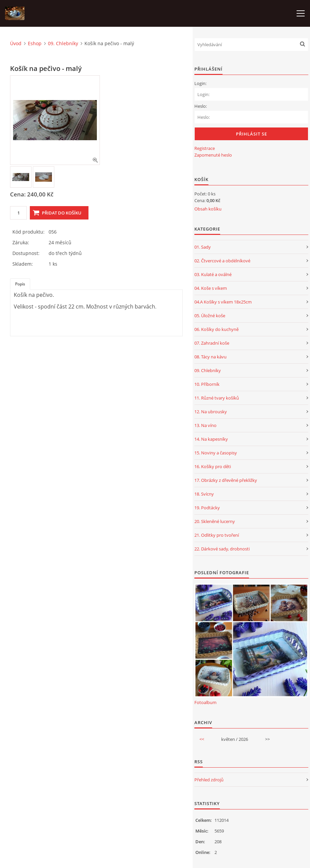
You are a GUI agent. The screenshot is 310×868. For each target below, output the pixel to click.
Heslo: (201, 106)
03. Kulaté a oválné (213, 274)
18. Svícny (204, 494)
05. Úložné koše (210, 316)
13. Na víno (205, 425)
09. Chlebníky (63, 43)
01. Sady (203, 247)
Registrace (205, 148)
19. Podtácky (207, 508)
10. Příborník (207, 384)
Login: (200, 83)
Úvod (16, 43)
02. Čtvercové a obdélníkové (222, 261)
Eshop (35, 43)
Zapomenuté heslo (213, 155)
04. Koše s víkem (211, 288)
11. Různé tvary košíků (217, 398)
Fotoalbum (205, 702)
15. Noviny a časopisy (216, 453)
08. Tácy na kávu (210, 357)
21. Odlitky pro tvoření (217, 535)
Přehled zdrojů (209, 780)
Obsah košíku (208, 209)
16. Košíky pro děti (213, 466)
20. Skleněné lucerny (215, 521)
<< (202, 739)
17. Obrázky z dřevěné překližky (226, 480)
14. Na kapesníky (211, 439)
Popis (20, 284)
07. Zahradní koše (212, 343)
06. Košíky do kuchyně (216, 329)
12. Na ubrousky (211, 412)
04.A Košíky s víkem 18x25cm (223, 302)
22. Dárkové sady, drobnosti (222, 549)
